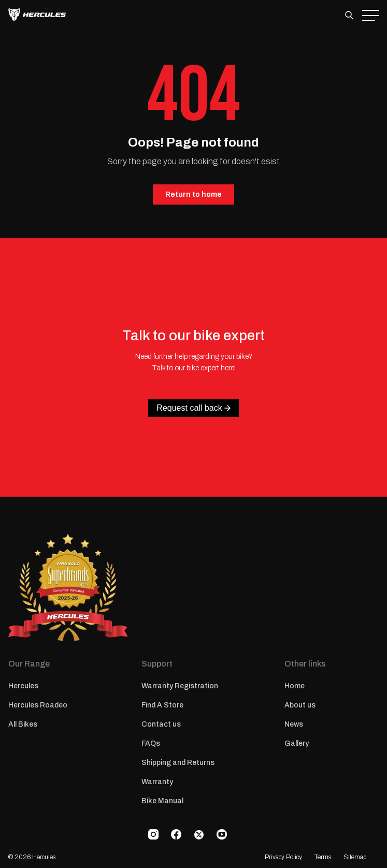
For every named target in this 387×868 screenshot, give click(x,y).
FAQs (151, 743)
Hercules (23, 686)
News (294, 724)
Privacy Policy (283, 857)
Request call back (193, 408)
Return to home (193, 194)
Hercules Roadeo (38, 705)
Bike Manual (162, 801)
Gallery (297, 743)
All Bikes (23, 724)
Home (295, 686)
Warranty (157, 782)
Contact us (161, 724)
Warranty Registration (180, 686)
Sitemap (355, 857)
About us (300, 705)
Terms (323, 857)
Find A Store (162, 705)
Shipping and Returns (178, 763)
